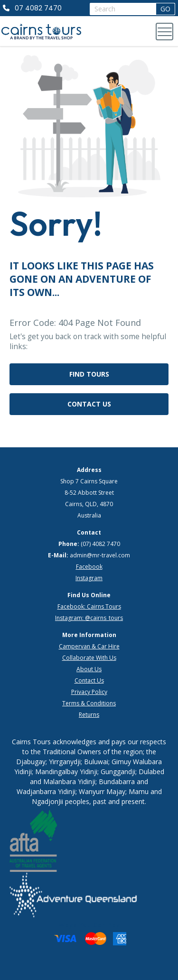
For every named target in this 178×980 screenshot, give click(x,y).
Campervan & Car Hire (89, 646)
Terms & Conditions (89, 703)
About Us (89, 669)
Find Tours (89, 374)
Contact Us (89, 404)
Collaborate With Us (89, 658)
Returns (89, 715)
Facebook (89, 567)
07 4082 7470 (38, 8)
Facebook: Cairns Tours (89, 606)
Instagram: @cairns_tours (89, 618)
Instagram (89, 578)
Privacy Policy (89, 692)
